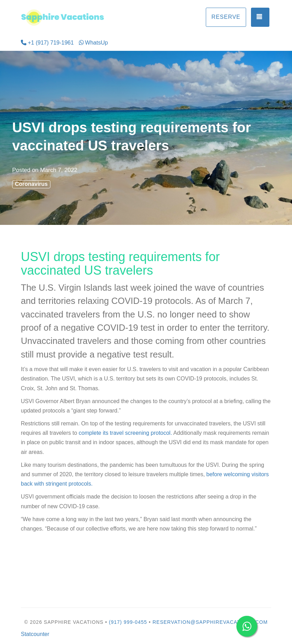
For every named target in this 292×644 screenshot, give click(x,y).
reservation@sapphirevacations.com (210, 622)
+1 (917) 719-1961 (47, 43)
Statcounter (35, 634)
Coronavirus (31, 184)
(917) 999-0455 (128, 622)
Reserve (226, 17)
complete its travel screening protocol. (125, 433)
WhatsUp (94, 43)
